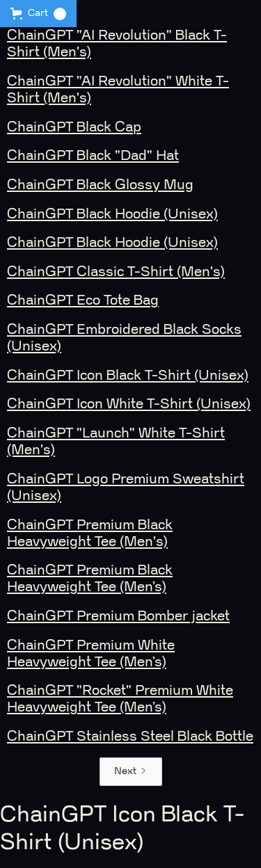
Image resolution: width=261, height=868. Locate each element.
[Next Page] (131, 772)
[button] (38, 14)
